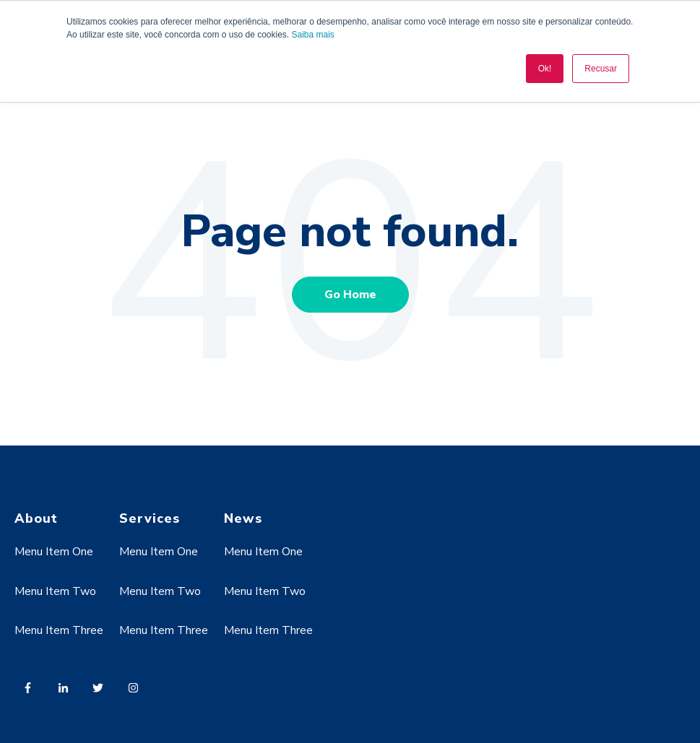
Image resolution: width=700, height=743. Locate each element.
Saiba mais (313, 35)
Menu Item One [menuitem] (54, 552)
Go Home (350, 295)
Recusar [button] (601, 69)
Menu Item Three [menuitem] (59, 630)
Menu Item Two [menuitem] (55, 591)
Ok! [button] (545, 69)
